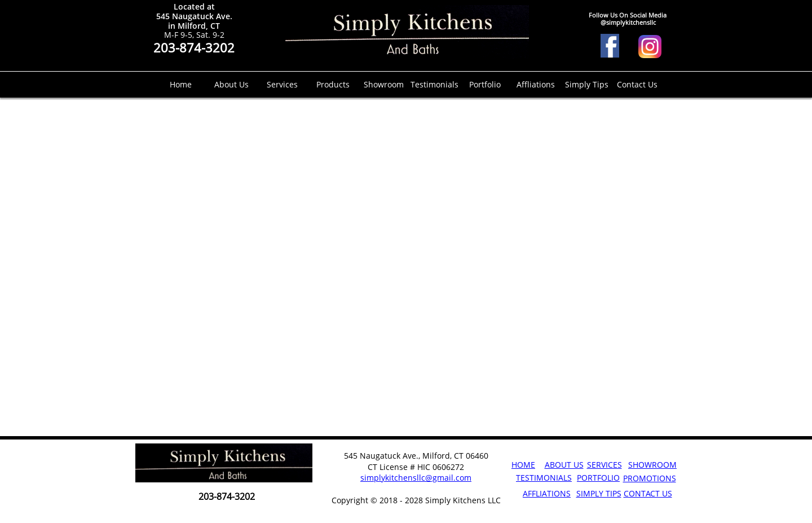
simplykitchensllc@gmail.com (416, 478)
